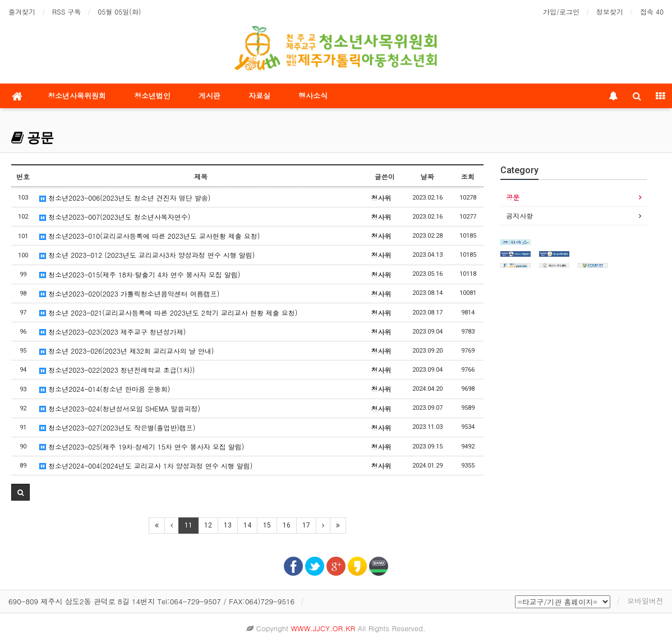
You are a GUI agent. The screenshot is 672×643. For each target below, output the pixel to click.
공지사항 (519, 216)
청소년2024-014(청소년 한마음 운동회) (105, 389)
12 (208, 525)
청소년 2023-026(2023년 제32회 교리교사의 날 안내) (126, 351)
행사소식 (313, 96)
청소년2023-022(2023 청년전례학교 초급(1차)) (117, 370)
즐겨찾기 (22, 11)
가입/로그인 (561, 11)
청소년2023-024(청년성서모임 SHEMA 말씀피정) (120, 408)
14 (247, 525)
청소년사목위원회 (77, 96)
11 (188, 525)
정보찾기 (610, 11)
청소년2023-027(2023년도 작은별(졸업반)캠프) (117, 427)
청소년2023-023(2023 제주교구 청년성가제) (112, 332)
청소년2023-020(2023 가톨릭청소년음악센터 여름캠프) (129, 293)
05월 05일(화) (119, 11)
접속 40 (652, 11)
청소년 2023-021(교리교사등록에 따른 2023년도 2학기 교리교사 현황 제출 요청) (168, 313)
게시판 (210, 96)
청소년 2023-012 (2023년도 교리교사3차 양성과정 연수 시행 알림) (147, 255)
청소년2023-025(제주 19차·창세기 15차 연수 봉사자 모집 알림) (142, 447)
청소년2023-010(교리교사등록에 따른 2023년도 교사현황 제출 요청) (149, 236)
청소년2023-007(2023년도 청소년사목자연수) (115, 217)
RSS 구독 (66, 11)
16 (287, 525)
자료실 (259, 96)
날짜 (427, 176)
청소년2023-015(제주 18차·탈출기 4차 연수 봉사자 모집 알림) (140, 274)
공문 (33, 138)
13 (228, 525)
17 (306, 525)
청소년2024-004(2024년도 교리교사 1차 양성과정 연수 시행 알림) (146, 466)
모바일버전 (645, 601)
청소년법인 (152, 96)
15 (267, 525)
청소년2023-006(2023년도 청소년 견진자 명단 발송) (125, 198)
